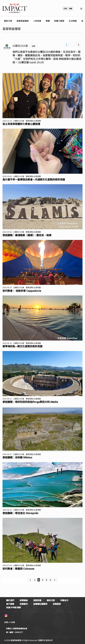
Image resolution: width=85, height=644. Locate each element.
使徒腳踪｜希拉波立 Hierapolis (20, 513)
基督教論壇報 (23, 21)
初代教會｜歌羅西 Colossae (18, 569)
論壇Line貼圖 (10, 622)
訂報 (65, 8)
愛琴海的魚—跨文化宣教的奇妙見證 (22, 346)
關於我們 (10, 600)
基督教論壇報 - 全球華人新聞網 (15, 9)
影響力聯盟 (59, 21)
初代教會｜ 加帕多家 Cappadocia (22, 291)
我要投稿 (37, 600)
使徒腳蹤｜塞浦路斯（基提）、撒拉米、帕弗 (27, 235)
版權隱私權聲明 (40, 604)
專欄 (48, 21)
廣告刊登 (51, 600)
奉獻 (71, 8)
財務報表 (57, 604)
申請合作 (64, 600)
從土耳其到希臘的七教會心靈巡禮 (21, 124)
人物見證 (37, 21)
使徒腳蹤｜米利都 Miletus (17, 457)
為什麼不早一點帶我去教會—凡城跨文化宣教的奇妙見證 (34, 179)
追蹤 (33, 46)
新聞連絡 (24, 600)
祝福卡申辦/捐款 (14, 607)
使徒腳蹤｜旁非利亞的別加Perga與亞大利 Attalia (30, 402)
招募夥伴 (24, 604)
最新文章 (8, 21)
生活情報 (73, 21)
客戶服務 (10, 604)
